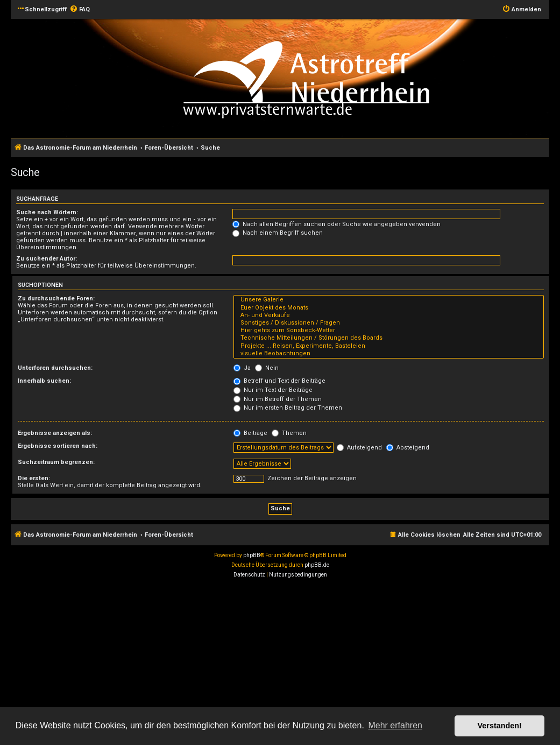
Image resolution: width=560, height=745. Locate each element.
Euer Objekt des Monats (389, 308)
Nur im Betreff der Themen (278, 399)
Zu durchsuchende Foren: (56, 298)
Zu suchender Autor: (47, 259)
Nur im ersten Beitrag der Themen (288, 408)
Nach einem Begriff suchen (278, 233)
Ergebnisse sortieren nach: (58, 446)
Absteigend (408, 448)
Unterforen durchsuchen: (55, 368)
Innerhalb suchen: (44, 381)
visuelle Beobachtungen (389, 354)
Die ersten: (34, 478)
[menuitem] (80, 10)
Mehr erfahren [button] (395, 725)
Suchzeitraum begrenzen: (56, 462)
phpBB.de (317, 565)
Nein (267, 368)
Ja (242, 368)
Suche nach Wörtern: (47, 212)
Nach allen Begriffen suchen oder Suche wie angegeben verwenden (336, 224)
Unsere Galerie (389, 300)
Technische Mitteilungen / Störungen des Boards (389, 338)
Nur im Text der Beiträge (273, 390)
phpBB (252, 555)
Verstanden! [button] (500, 726)
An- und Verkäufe (389, 315)
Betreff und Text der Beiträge (279, 381)
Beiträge (250, 433)
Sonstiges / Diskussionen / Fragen (389, 323)
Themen (289, 433)
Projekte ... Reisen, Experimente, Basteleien (389, 346)
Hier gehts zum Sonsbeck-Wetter (389, 331)
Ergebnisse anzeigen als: (55, 433)
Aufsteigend (359, 448)
